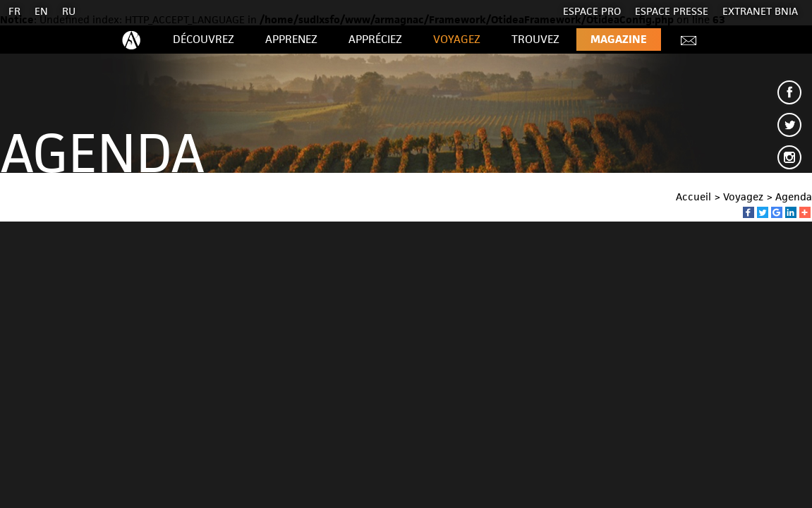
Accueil (693, 196)
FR (14, 11)
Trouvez (535, 39)
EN (41, 11)
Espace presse (672, 11)
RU (69, 11)
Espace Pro (592, 11)
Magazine (619, 39)
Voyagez (457, 39)
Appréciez (375, 39)
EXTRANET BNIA (760, 11)
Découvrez (204, 39)
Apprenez (291, 39)
